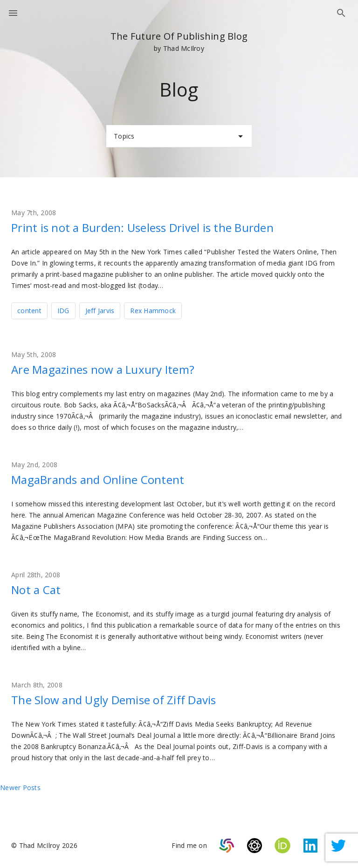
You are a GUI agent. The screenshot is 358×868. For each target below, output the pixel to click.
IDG (63, 311)
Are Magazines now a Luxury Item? (103, 369)
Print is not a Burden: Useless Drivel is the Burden (142, 227)
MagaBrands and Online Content (98, 479)
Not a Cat (36, 590)
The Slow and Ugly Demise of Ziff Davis (114, 700)
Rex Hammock (153, 311)
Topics (180, 136)
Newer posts (20, 787)
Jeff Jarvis (100, 311)
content (29, 311)
